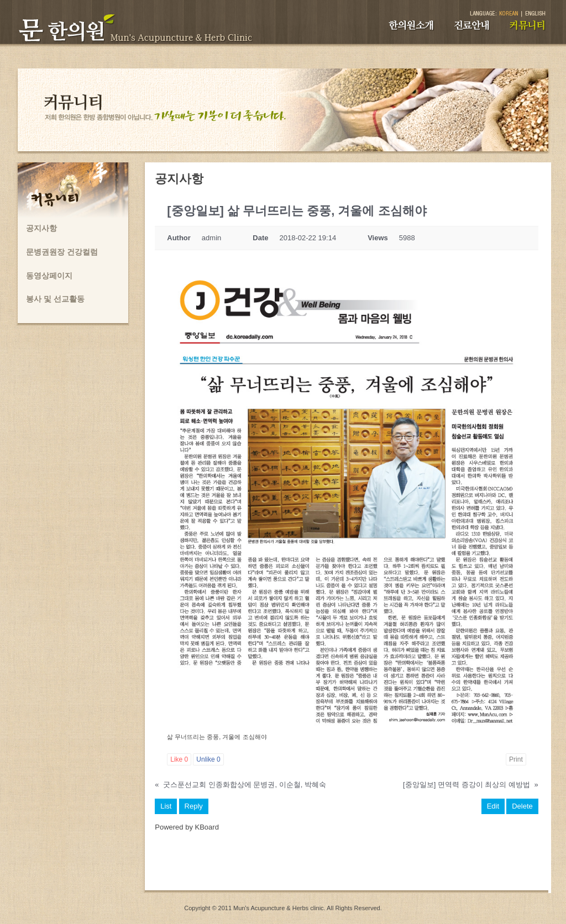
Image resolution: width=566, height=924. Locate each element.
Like (179, 759)
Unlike (208, 759)
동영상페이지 (49, 276)
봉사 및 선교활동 (55, 299)
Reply (194, 806)
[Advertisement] (347, 865)
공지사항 (41, 228)
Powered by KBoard (187, 827)
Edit (493, 806)
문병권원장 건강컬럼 (62, 252)
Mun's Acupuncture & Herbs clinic (279, 908)
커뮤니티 (528, 25)
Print (516, 759)
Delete (522, 806)
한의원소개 (411, 25)
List (166, 806)
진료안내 (472, 25)
